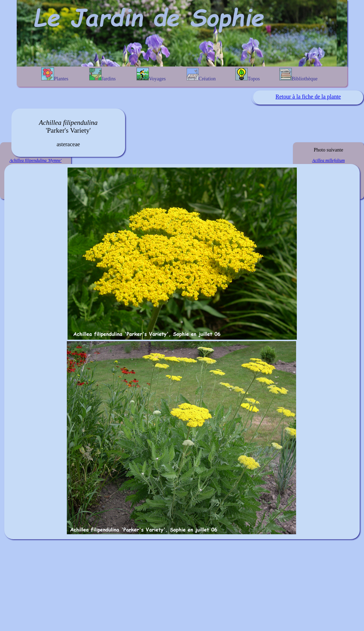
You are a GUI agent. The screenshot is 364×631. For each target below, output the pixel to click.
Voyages (151, 75)
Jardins (103, 75)
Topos (248, 75)
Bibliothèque (298, 75)
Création (201, 75)
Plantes (55, 74)
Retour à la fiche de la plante (308, 97)
